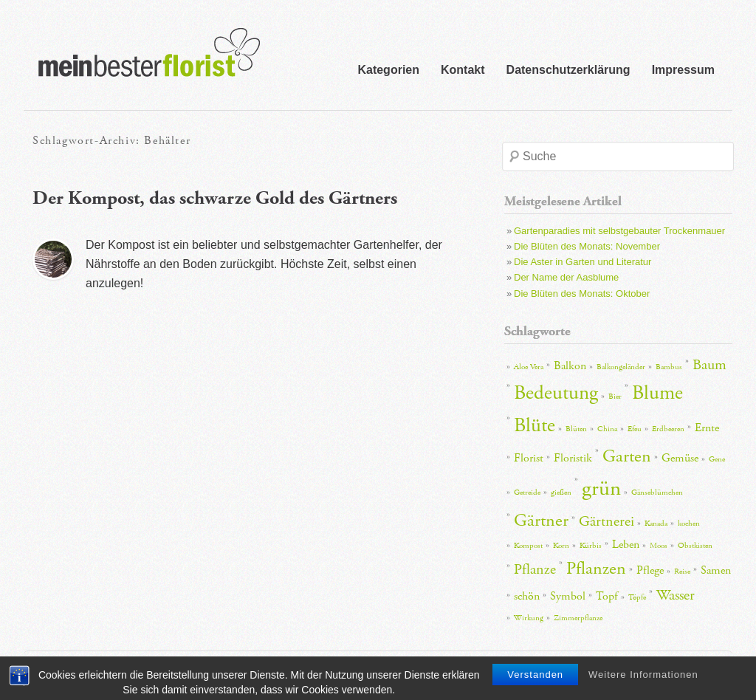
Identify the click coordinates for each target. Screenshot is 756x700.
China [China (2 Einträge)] (607, 429)
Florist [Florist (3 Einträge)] (529, 458)
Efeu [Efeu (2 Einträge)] (635, 429)
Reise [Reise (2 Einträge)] (682, 572)
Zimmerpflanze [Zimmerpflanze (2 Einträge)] (578, 618)
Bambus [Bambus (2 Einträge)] (669, 367)
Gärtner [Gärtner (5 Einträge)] (541, 521)
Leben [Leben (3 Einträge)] (626, 545)
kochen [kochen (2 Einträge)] (689, 524)
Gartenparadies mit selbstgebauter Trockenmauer (619, 231)
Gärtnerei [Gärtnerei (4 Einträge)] (606, 521)
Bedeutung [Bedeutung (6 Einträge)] (556, 393)
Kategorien (388, 70)
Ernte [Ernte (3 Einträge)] (707, 428)
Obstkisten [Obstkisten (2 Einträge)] (695, 546)
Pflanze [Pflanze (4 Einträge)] (535, 569)
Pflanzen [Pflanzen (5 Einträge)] (596, 569)
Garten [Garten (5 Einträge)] (627, 456)
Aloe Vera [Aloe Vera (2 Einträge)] (529, 367)
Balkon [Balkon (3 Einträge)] (570, 366)
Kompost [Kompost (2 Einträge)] (528, 546)
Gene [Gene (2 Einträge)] (717, 459)
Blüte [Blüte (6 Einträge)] (535, 426)
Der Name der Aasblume (566, 277)
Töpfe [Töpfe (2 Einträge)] (637, 597)
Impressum (683, 70)
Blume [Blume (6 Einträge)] (657, 393)
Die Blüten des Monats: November (587, 246)
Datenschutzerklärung (568, 70)
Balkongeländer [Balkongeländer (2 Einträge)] (621, 367)
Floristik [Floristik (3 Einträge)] (573, 458)
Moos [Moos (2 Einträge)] (659, 546)
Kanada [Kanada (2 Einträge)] (656, 524)
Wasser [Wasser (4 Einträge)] (676, 595)
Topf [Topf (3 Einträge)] (607, 596)
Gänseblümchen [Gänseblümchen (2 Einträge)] (657, 493)
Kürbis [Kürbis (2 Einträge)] (591, 546)
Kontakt (463, 70)
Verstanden (535, 689)
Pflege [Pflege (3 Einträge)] (650, 570)
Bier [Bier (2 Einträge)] (615, 397)
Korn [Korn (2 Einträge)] (561, 546)
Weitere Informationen (643, 689)
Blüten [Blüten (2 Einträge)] (576, 429)
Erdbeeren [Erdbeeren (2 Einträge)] (668, 429)
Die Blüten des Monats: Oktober (582, 294)
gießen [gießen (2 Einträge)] (561, 493)
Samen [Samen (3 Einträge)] (716, 570)
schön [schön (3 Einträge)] (527, 596)
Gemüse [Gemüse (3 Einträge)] (680, 458)
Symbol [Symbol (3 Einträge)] (568, 596)
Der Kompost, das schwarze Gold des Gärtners (215, 198)
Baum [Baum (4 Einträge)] (709, 365)
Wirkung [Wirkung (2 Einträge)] (529, 618)
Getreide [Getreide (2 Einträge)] (527, 493)
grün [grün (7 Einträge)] (601, 488)
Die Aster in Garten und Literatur (583, 262)
